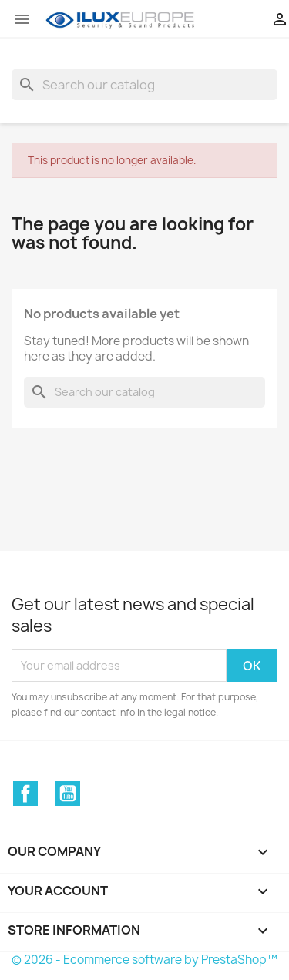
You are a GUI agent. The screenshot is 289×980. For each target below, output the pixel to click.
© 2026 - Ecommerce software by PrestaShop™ (144, 960)
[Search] (144, 85)
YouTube (68, 794)
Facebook (25, 794)
